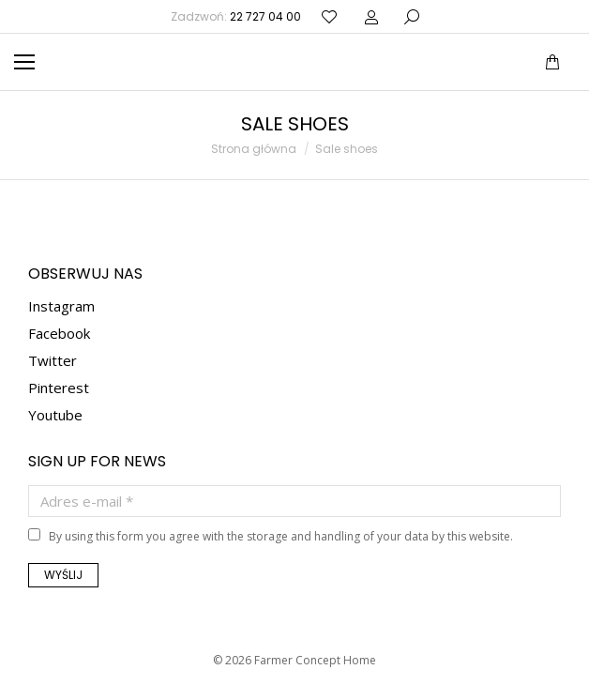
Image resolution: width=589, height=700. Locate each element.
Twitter (53, 360)
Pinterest (59, 388)
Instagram (61, 306)
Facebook (59, 333)
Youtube (55, 415)
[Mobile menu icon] (24, 62)
